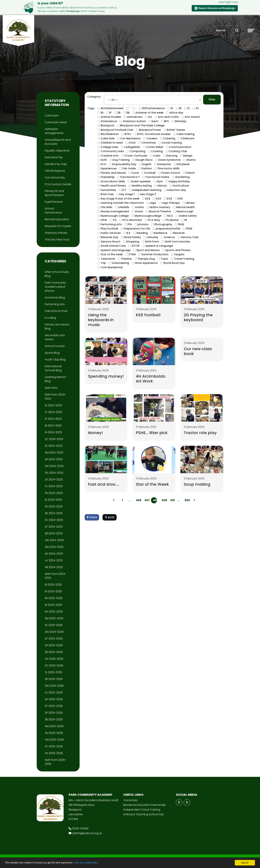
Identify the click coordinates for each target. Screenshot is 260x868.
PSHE (189, 229)
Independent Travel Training (142, 810)
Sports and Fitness (178, 250)
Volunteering (120, 263)
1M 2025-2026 (54, 598)
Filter (212, 100)
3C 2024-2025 (54, 520)
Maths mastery (160, 207)
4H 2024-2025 (54, 554)
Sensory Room (110, 242)
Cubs (157, 156)
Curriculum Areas (56, 122)
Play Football (109, 229)
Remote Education (57, 219)
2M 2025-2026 (54, 618)
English (147, 164)
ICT (124, 190)
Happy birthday (179, 181)
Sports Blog (52, 353)
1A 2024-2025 (53, 405)
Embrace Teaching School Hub (144, 814)
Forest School (171, 173)
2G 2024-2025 (54, 473)
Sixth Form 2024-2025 (55, 576)
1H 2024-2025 (53, 432)
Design (188, 156)
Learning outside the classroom (122, 203)
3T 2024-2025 (54, 527)
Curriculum (52, 116)
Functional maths (158, 177)
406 (138, 501)
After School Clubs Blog (57, 274)
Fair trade (129, 168)
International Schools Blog (53, 368)
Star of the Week (153, 485)
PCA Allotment (132, 220)
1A (172, 108)
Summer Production (155, 254)
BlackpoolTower (150, 130)
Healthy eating (142, 186)
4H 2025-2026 (54, 733)
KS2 (148, 199)
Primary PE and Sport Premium (54, 193)
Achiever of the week (149, 113)
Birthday (181, 121)
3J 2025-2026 (54, 692)
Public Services (111, 233)
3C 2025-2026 (54, 666)
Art (150, 117)
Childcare (188, 138)
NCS (170, 216)
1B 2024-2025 (53, 426)
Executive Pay (54, 157)
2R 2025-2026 (54, 645)
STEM (132, 254)
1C (189, 108)
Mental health (185, 207)
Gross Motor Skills (113, 181)
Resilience (160, 233)
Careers (152, 138)
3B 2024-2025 (54, 533)
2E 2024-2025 (54, 446)
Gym (160, 181)
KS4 (169, 199)
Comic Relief (155, 147)
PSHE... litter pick (152, 433)
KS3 (159, 199)
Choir (132, 143)
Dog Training (121, 160)
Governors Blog (55, 298)
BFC (167, 121)
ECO (103, 164)
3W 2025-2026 (54, 686)
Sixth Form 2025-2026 (55, 762)
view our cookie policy (94, 863)
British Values (176, 130)
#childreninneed (112, 108)
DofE (104, 160)
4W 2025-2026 (54, 740)
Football (150, 173)
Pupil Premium (54, 202)
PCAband (172, 220)
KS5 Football (149, 315)
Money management (115, 211)
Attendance (109, 121)
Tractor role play (201, 433)
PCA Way (154, 220)
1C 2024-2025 (54, 412)
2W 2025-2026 (54, 632)
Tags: (91, 108)
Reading (142, 233)
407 (146, 501)
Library (190, 203)
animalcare (135, 117)
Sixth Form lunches (177, 242)
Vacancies (130, 800)
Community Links (112, 151)
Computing (138, 151)
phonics (143, 224)
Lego (153, 203)
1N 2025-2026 (53, 605)
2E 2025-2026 (54, 625)
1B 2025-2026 (53, 585)
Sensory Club (190, 237)
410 (172, 501)
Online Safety (188, 216)
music (139, 211)
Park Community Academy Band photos (55, 287)
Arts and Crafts (168, 117)
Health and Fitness (113, 186)
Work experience (146, 263)
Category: (94, 97)
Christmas (149, 143)
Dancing (172, 156)
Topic (164, 259)
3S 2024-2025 (54, 506)
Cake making (185, 134)
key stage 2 (148, 194)
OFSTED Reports (55, 171)
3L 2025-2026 (53, 672)
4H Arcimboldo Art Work (151, 379)
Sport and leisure (148, 250)
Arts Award (192, 117)
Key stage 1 (127, 194)
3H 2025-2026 (54, 699)
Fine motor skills (169, 168)
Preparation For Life (137, 229)
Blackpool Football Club (117, 130)
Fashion (147, 168)
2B (119, 113)
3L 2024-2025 (53, 500)
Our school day (55, 178)
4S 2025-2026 (54, 753)
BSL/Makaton (110, 134)
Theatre (126, 259)
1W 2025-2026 (54, 612)
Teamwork (108, 259)
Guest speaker (141, 181)
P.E (115, 220)
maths (139, 207)
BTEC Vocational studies (154, 134)
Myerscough (185, 211)
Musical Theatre (160, 211)
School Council (55, 346)
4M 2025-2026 (54, 726)
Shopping (133, 242)
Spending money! (98, 379)
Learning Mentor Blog (55, 379)
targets (179, 254)
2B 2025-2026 (54, 652)
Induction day (177, 190)
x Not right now (228, 2)
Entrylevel (183, 164)
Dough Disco (144, 160)
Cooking (157, 151)
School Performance (53, 211)
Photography (163, 224)
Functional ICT (130, 177)
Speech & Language (159, 246)
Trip (103, 263)
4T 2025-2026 (54, 746)
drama (191, 160)
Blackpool (107, 125)
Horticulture (181, 186)
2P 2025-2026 (54, 639)
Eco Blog (50, 318)
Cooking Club (178, 151)
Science (169, 237)
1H (197, 108)
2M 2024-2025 (54, 453)
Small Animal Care (113, 246)
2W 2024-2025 (54, 466)
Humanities (108, 190)
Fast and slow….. (105, 485)
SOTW (136, 246)
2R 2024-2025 (54, 459)
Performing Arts (111, 224)
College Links (110, 147)
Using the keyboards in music (101, 320)
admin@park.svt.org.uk (87, 833)
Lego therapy (171, 203)
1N (102, 113)
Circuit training (172, 143)
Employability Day (124, 164)
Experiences (109, 168)
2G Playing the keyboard (199, 317)
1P (110, 113)
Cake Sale (108, 138)
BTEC (128, 134)
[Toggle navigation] (251, 31)
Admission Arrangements (54, 131)
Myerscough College (115, 216)
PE (186, 220)
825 (187, 501)
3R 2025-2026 (54, 679)
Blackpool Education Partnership (145, 805)
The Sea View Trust (57, 240)
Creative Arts (110, 156)
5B (128, 113)
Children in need (112, 143)
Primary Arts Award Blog (57, 326)
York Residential (112, 267)
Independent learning (147, 190)
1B (180, 108)
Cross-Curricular (136, 156)
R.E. (129, 233)
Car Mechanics (130, 138)
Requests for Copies (58, 226)
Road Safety (132, 237)
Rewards (179, 233)
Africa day (176, 113)
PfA (130, 224)
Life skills (107, 207)
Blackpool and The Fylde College (142, 125)
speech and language (116, 250)
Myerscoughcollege (148, 216)
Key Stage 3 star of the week (120, 199)
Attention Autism (134, 121)
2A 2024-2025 (54, 479)
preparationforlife (168, 229)
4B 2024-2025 (54, 567)
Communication (180, 147)
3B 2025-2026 (54, 719)
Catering (169, 138)
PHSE (181, 224)
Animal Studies (111, 117)
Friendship (108, 177)
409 (164, 501)
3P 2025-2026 (54, 713)
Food (135, 173)
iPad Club (107, 194)
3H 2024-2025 (54, 493)
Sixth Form (152, 242)
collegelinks (132, 147)
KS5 (180, 199)
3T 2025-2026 (54, 706)
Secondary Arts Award (55, 337)
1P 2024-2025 (53, 419)
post (110, 518)
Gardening (182, 177)
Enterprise (164, 164)
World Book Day (174, 263)
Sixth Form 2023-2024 (55, 397)
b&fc (155, 121)
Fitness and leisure (113, 173)
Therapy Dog (146, 259)
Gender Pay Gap (56, 164)
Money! (96, 433)
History (162, 186)
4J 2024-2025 (54, 560)
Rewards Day (109, 237)
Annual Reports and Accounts (58, 142)
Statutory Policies (56, 233)
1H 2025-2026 (53, 591)
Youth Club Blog (55, 360)
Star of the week (112, 254)
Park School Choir (56, 311)
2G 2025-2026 (54, 659)
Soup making (197, 485)
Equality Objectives (57, 151)
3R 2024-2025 (54, 513)
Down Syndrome (169, 160)
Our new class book (198, 352)
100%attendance (153, 108)
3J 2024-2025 (54, 486)
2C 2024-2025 (54, 439)
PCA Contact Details (58, 184)
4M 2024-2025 (54, 547)
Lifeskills (124, 207)
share (92, 518)
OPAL (104, 220)
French (190, 173)
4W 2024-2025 (54, 540)
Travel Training (184, 259)
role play (152, 237)
